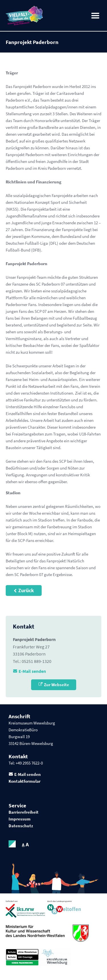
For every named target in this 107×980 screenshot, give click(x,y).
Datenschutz (21, 826)
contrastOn (12, 844)
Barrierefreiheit (24, 812)
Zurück (26, 590)
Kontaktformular (25, 781)
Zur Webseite (56, 685)
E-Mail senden (32, 671)
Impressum (20, 819)
